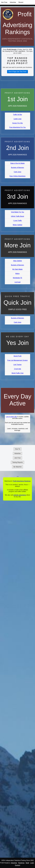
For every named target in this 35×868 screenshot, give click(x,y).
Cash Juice (17, 172)
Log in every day (11, 417)
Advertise (13, 2)
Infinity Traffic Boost (17, 216)
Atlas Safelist (17, 261)
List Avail (17, 282)
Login (32, 863)
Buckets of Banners (17, 168)
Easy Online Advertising (17, 176)
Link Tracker (17, 365)
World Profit (17, 356)
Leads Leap (18, 119)
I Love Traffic (17, 221)
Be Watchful (18, 467)
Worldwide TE (17, 278)
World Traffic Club (17, 373)
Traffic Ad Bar (17, 115)
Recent (21, 2)
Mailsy (17, 274)
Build (27, 863)
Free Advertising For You (17, 127)
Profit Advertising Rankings (17, 23)
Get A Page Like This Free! (17, 72)
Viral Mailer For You (17, 212)
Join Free (4, 2)
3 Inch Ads (17, 369)
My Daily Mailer (17, 269)
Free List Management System (18, 360)
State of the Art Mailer (18, 163)
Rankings (21, 863)
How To (17, 449)
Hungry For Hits (17, 123)
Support (17, 865)
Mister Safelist (17, 225)
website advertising (20, 495)
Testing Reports (17, 462)
